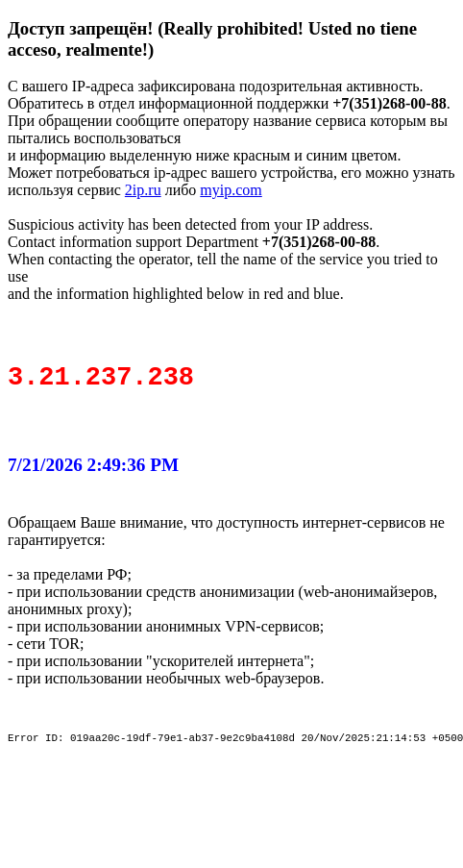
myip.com (231, 190)
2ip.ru (143, 190)
